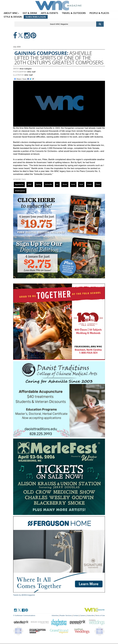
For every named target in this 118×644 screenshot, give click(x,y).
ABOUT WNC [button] (11, 13)
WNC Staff (31, 72)
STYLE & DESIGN (13, 17)
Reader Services (66, 615)
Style (81, 184)
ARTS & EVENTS (49, 13)
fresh (89, 184)
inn (57, 184)
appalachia (19, 184)
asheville (49, 184)
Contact (76, 615)
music (65, 184)
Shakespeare (20, 191)
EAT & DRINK (30, 13)
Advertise (55, 615)
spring (38, 184)
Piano (98, 184)
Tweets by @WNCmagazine (24, 595)
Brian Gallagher (26, 69)
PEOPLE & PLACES (99, 13)
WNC (30, 184)
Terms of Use (100, 615)
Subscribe (91, 615)
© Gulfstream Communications (24, 615)
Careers (83, 615)
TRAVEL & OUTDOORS (74, 13)
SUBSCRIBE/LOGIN (36, 17)
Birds (73, 184)
